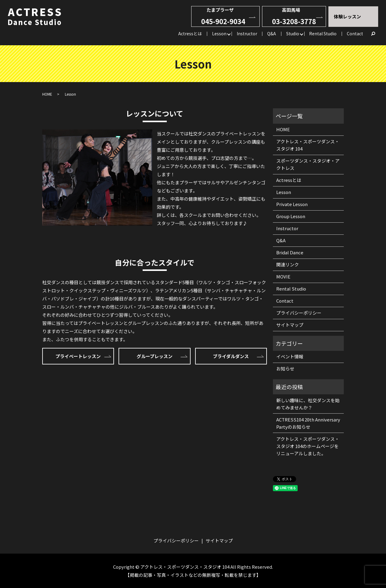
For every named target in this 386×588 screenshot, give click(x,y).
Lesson (219, 33)
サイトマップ (290, 325)
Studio (293, 33)
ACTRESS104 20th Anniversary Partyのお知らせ (308, 423)
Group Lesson (291, 216)
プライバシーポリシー (299, 313)
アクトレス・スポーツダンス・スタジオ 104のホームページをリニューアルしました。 (308, 446)
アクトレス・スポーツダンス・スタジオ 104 (308, 145)
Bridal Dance (290, 252)
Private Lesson (292, 204)
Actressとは (190, 33)
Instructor (247, 33)
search (373, 34)
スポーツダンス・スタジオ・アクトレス (308, 164)
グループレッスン (155, 356)
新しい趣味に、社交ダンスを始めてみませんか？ (308, 404)
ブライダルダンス (231, 356)
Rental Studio (323, 33)
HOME (47, 94)
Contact (355, 33)
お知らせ (285, 369)
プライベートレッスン (78, 356)
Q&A (272, 33)
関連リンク (288, 264)
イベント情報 (290, 356)
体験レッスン (347, 16)
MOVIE (283, 277)
